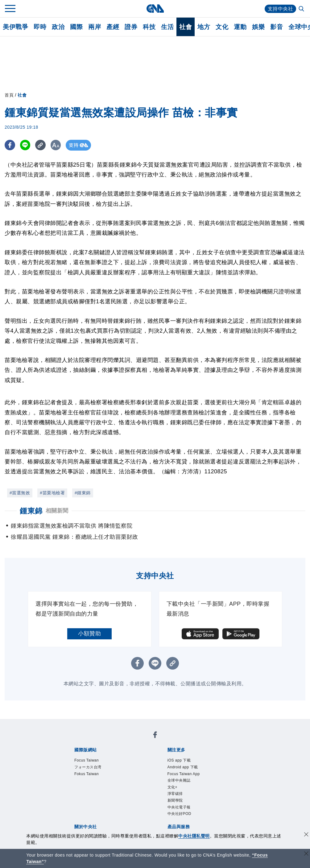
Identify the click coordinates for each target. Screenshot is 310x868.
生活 (167, 27)
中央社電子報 (179, 807)
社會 (186, 27)
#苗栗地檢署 (52, 493)
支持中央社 (281, 9)
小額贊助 (89, 633)
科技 (149, 27)
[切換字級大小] (57, 145)
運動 (240, 27)
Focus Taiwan (87, 760)
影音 (277, 27)
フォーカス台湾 (88, 767)
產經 (113, 27)
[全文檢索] (302, 9)
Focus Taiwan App (184, 774)
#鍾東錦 (83, 493)
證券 (131, 27)
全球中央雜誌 (179, 780)
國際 (76, 27)
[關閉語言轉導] (306, 854)
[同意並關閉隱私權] (306, 835)
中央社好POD (180, 814)
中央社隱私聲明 (194, 836)
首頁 (9, 95)
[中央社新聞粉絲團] (155, 736)
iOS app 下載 (179, 760)
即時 (40, 27)
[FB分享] (10, 145)
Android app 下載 (183, 767)
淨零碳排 (175, 794)
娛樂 (258, 27)
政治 (58, 27)
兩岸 (95, 27)
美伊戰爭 (15, 27)
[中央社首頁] (155, 8)
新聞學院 (175, 800)
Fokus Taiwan (87, 774)
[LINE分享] (26, 145)
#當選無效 (20, 493)
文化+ (173, 787)
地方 (204, 27)
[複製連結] (41, 145)
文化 (222, 27)
